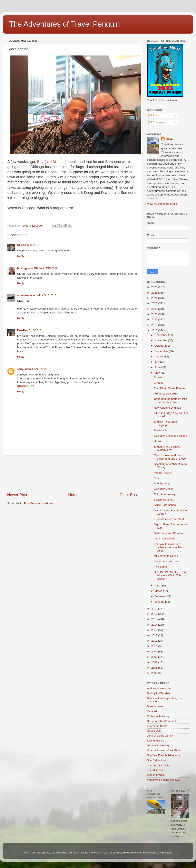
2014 (155, 625)
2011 (155, 641)
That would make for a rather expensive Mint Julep (169, 547)
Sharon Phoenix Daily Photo (164, 750)
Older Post (129, 495)
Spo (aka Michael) (52, 162)
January (160, 602)
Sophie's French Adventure (164, 755)
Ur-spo (22, 245)
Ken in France (156, 741)
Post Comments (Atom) (38, 503)
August (159, 357)
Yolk (156, 478)
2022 (155, 309)
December (161, 335)
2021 (155, 314)
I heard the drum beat (167, 561)
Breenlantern (155, 706)
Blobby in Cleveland (159, 693)
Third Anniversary (165, 494)
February (160, 596)
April (158, 586)
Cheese (159, 383)
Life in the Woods (165, 539)
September (162, 351)
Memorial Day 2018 (166, 394)
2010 (155, 646)
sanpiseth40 (25, 369)
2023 (155, 303)
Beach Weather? (164, 500)
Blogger (166, 853)
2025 (155, 293)
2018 (155, 330)
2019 (155, 325)
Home (73, 495)
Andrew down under (159, 688)
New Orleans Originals (168, 408)
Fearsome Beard (157, 726)
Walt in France (156, 775)
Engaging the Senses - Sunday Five (168, 448)
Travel (169, 139)
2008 (155, 657)
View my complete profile (162, 204)
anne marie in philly (30, 295)
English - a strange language (165, 423)
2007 (155, 662)
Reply (21, 256)
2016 (155, 614)
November (161, 340)
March (159, 591)
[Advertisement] (72, 474)
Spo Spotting (162, 483)
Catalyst (152, 711)
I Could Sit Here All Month (170, 519)
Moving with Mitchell (31, 268)
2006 (155, 668)
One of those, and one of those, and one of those (170, 457)
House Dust (154, 731)
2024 (155, 298)
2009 (155, 652)
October (160, 346)
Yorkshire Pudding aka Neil (164, 780)
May (158, 373)
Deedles (22, 330)
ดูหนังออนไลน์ (26, 386)
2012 (155, 635)
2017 (155, 609)
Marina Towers (163, 473)
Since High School (165, 505)
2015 (155, 619)
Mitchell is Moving (158, 745)
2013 (155, 630)
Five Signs (160, 567)
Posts (155, 115)
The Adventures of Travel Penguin (65, 24)
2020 (155, 319)
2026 (155, 287)
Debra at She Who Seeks (163, 721)
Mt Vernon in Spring (166, 556)
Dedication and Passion (168, 533)
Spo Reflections (157, 760)
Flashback (160, 430)
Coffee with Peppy (158, 716)
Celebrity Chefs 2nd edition (170, 436)
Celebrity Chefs (163, 489)
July (157, 362)
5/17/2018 (40, 369)
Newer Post (17, 495)
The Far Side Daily (158, 765)
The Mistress (155, 770)
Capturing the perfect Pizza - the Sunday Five (171, 401)
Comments (158, 122)
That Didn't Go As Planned (170, 388)
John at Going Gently (160, 736)
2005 (155, 673)
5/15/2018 (33, 245)
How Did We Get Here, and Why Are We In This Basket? (171, 575)
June (158, 367)
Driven (158, 377)
